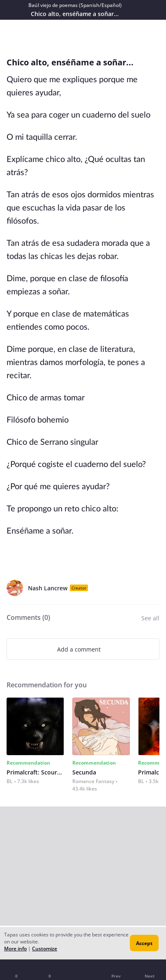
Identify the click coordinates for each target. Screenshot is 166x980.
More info (15, 949)
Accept (144, 943)
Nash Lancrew (48, 588)
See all (150, 618)
